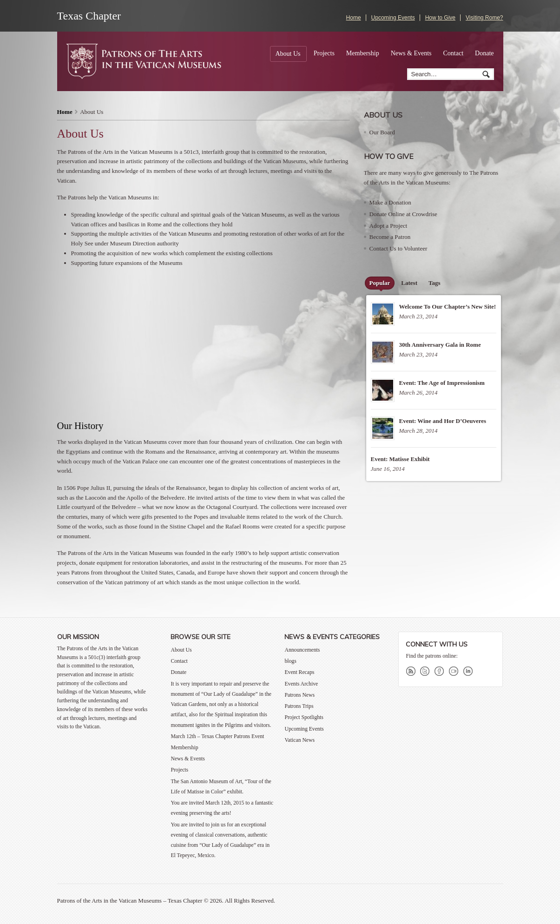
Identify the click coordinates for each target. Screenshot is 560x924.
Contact (454, 53)
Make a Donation (390, 202)
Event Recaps (299, 672)
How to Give (440, 18)
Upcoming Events (393, 18)
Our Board (382, 132)
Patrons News (300, 695)
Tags (435, 283)
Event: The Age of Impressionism (442, 383)
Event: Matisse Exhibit (400, 459)
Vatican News (300, 740)
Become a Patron (390, 237)
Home (354, 18)
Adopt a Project (389, 226)
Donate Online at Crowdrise (403, 214)
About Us (288, 54)
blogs (290, 661)
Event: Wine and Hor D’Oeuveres (443, 421)
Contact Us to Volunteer (399, 248)
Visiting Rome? (484, 18)
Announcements (302, 650)
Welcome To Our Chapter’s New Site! (448, 307)
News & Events (411, 53)
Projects (324, 53)
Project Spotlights (304, 717)
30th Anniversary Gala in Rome (440, 345)
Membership (363, 53)
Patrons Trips (299, 706)
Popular (380, 283)
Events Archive (301, 684)
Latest (409, 283)
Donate (484, 53)
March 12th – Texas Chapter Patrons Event (217, 736)
